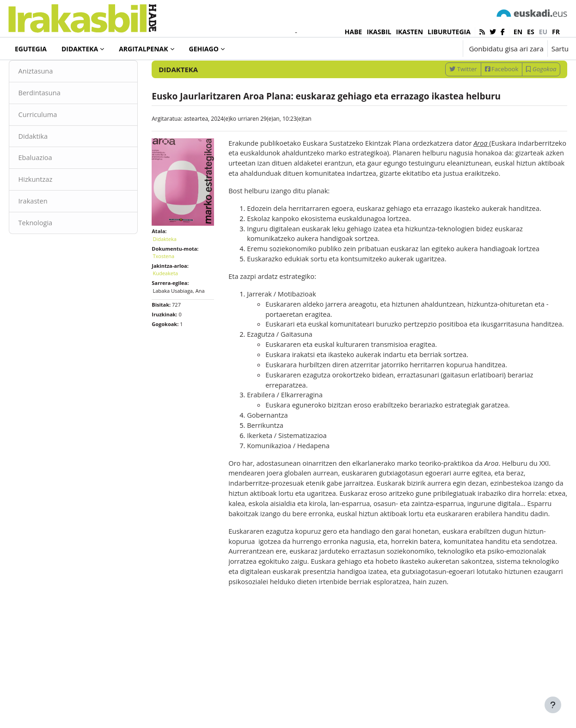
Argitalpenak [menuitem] (143, 49)
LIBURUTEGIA (449, 32)
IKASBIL (379, 32)
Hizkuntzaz (53, 210)
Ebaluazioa (53, 189)
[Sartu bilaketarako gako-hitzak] (470, 74)
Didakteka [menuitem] (80, 49)
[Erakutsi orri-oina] (553, 705)
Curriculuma (55, 145)
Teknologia (53, 254)
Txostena (172, 280)
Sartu (560, 49)
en (518, 32)
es (531, 32)
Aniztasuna (53, 101)
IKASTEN (409, 32)
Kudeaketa (174, 297)
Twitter (446, 99)
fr (556, 32)
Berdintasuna (57, 123)
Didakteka (39, 74)
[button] (427, 49)
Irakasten (51, 233)
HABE (354, 32)
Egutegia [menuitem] (31, 49)
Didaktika (51, 167)
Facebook (484, 99)
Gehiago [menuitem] (204, 49)
